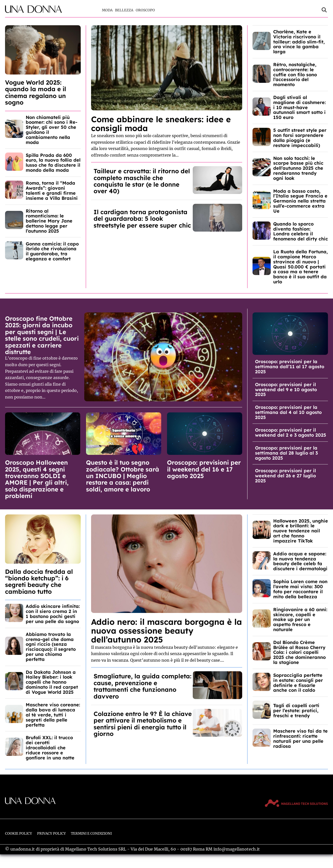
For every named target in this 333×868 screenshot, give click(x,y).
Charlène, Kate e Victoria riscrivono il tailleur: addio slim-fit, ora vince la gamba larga (299, 42)
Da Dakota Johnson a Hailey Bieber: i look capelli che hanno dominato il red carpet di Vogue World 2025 (52, 682)
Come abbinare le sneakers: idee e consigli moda (161, 124)
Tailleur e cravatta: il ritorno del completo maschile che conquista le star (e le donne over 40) (142, 181)
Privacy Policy (51, 834)
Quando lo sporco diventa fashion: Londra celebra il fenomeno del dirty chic (301, 231)
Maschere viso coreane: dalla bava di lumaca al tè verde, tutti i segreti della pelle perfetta (53, 715)
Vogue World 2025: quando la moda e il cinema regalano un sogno (36, 92)
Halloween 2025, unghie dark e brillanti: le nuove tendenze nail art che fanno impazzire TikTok (301, 531)
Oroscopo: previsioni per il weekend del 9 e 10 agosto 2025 (286, 390)
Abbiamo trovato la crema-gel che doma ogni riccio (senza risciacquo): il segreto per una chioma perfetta (51, 647)
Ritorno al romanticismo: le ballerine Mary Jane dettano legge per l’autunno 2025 (49, 221)
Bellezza (124, 10)
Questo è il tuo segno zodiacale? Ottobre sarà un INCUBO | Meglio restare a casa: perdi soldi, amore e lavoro (123, 476)
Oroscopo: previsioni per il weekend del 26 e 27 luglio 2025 (285, 476)
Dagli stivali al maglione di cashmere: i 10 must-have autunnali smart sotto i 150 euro (299, 107)
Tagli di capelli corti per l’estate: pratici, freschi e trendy (296, 711)
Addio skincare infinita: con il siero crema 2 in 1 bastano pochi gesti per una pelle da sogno (53, 614)
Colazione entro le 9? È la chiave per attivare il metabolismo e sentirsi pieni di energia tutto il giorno (143, 724)
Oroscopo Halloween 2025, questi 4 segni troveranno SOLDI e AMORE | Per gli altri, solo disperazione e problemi (37, 479)
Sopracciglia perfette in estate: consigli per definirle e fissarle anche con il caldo (298, 683)
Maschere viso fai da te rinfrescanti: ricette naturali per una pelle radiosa (300, 738)
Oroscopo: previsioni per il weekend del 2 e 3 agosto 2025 (291, 432)
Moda (107, 10)
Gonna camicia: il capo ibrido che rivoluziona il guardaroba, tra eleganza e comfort (52, 251)
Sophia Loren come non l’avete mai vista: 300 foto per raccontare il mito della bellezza (300, 589)
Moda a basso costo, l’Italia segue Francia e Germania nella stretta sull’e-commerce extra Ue (300, 201)
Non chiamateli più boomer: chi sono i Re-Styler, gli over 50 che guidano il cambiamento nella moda (52, 130)
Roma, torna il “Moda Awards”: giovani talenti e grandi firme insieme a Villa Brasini (52, 190)
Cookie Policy (19, 834)
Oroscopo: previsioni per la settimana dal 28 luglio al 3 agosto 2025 (286, 453)
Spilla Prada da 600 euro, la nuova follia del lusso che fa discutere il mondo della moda (53, 163)
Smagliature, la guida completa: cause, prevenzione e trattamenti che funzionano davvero (143, 686)
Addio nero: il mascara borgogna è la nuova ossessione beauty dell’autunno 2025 (166, 631)
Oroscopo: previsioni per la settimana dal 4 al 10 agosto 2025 (288, 412)
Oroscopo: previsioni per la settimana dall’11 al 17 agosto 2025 (290, 367)
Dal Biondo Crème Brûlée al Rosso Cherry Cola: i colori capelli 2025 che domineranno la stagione (299, 652)
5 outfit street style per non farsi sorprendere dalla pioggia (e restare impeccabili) (300, 138)
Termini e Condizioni (91, 834)
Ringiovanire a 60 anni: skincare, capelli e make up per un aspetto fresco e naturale (300, 619)
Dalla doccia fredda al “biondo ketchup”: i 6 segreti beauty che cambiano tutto (39, 581)
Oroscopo (145, 10)
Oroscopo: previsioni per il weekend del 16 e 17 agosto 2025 (204, 469)
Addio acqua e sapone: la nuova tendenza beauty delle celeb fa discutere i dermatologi (300, 561)
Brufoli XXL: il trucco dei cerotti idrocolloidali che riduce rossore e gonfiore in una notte (50, 748)
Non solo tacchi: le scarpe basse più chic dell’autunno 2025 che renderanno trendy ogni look (298, 168)
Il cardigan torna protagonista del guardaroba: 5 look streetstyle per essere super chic (142, 219)
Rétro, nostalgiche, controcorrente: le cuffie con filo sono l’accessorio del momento (295, 75)
